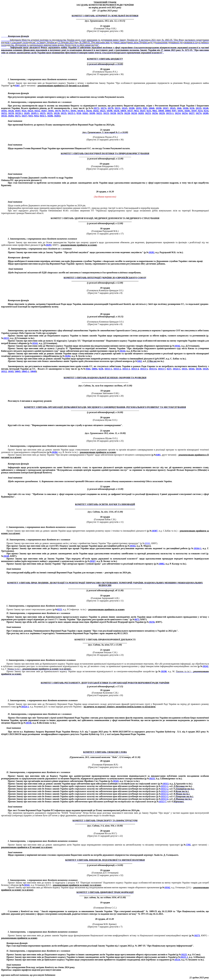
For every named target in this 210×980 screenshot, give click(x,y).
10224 (30, 111)
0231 (149, 111)
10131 (117, 108)
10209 (205, 113)
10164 (133, 546)
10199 (92, 113)
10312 (4, 371)
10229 (162, 113)
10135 (64, 113)
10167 (166, 108)
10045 (18, 371)
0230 (192, 108)
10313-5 (144, 369)
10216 (89, 111)
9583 (145, 108)
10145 (124, 108)
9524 (24, 111)
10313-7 (162, 369)
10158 (113, 113)
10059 (123, 111)
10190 (109, 111)
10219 (199, 108)
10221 (103, 111)
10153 (106, 113)
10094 (94, 369)
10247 (143, 111)
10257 (192, 113)
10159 (11, 113)
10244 (123, 351)
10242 (96, 111)
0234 (206, 111)
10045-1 (25, 371)
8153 (60, 609)
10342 (177, 346)
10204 (11, 116)
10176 (120, 113)
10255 (152, 779)
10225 (184, 955)
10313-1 (108, 369)
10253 (148, 113)
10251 (99, 113)
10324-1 (176, 369)
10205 (187, 111)
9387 (17, 86)
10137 (130, 111)
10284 (68, 356)
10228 (127, 113)
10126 (11, 111)
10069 (168, 111)
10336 (29, 723)
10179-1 (65, 111)
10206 (50, 116)
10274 (199, 113)
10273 (197, 935)
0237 (169, 369)
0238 (101, 369)
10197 (194, 111)
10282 (151, 252)
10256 (155, 113)
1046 (179, 108)
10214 (178, 113)
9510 (79, 113)
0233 (200, 111)
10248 (205, 108)
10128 (57, 113)
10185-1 (35, 113)
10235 (50, 113)
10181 (4, 111)
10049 (161, 111)
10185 (27, 113)
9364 (88, 369)
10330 (199, 369)
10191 (180, 111)
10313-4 (135, 369)
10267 (44, 111)
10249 (6, 556)
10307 (155, 531)
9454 (36, 116)
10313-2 (117, 369)
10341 (35, 343)
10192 (139, 108)
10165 (11, 371)
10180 (132, 108)
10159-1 (19, 113)
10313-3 (126, 369)
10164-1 (197, 548)
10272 (18, 116)
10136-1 (81, 111)
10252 (37, 111)
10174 (103, 108)
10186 (185, 108)
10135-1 (71, 113)
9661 (155, 111)
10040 (151, 108)
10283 (141, 113)
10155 (43, 113)
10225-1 (184, 957)
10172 (96, 108)
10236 (116, 111)
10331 (184, 369)
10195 (73, 111)
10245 (173, 108)
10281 (57, 116)
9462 (140, 361)
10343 (116, 781)
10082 (162, 564)
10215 (6, 338)
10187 (18, 111)
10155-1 (170, 113)
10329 (205, 369)
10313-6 (153, 369)
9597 (174, 111)
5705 (188, 845)
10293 (49, 245)
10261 (85, 113)
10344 (191, 369)
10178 (110, 108)
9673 (137, 619)
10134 (177, 960)
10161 (147, 543)
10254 (185, 113)
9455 (31, 116)
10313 (166, 784)
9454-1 (43, 116)
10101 (51, 111)
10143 (4, 116)
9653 (136, 111)
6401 (158, 455)
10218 (134, 113)
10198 (159, 108)
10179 (58, 111)
